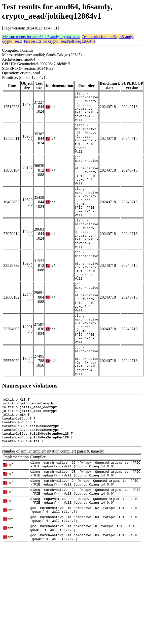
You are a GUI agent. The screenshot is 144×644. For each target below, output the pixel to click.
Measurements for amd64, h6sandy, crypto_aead (41, 37)
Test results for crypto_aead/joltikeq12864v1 (59, 41)
